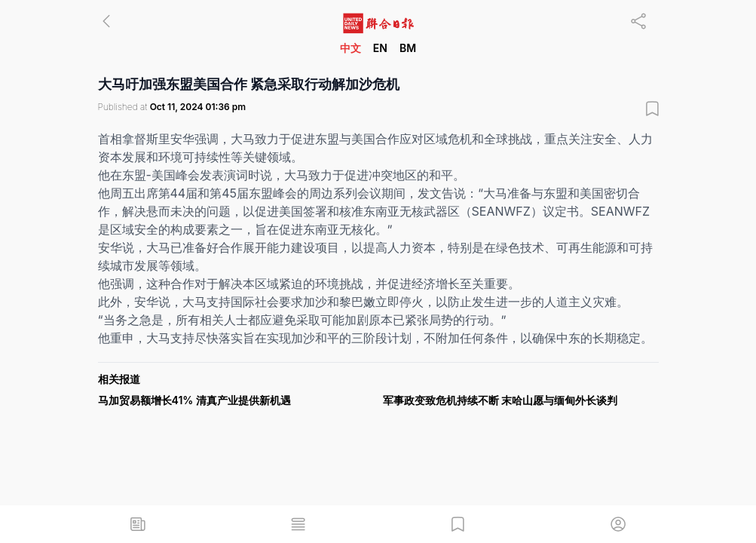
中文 (350, 48)
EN (380, 48)
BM (408, 48)
